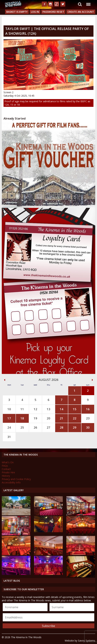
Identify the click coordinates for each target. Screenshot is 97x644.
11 (22, 409)
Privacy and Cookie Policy (16, 479)
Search (80, 4)
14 (62, 409)
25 (22, 427)
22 (75, 418)
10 (9, 409)
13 (48, 409)
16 (88, 409)
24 (9, 427)
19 (35, 418)
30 (88, 427)
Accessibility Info (11, 482)
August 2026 (49, 380)
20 (48, 418)
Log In (35, 12)
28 (62, 427)
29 (75, 427)
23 (88, 418)
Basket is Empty (17, 12)
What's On (8, 462)
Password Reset (53, 12)
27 (48, 427)
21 (62, 418)
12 (35, 409)
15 (75, 409)
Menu (88, 3)
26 (35, 427)
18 (22, 418)
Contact (6, 469)
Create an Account (81, 12)
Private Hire (8, 472)
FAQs (5, 466)
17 (9, 418)
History (6, 476)
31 (9, 437)
